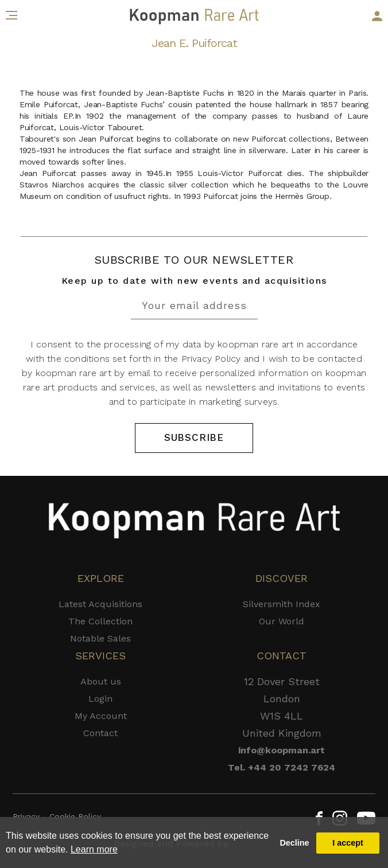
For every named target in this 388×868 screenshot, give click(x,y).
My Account (101, 716)
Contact (100, 733)
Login (100, 699)
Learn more (94, 849)
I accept (348, 843)
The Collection (100, 621)
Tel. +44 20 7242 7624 (282, 767)
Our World (282, 621)
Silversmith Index (282, 604)
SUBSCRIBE (194, 437)
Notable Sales (100, 638)
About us (101, 681)
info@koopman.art (282, 750)
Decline (294, 843)
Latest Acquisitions (100, 604)
